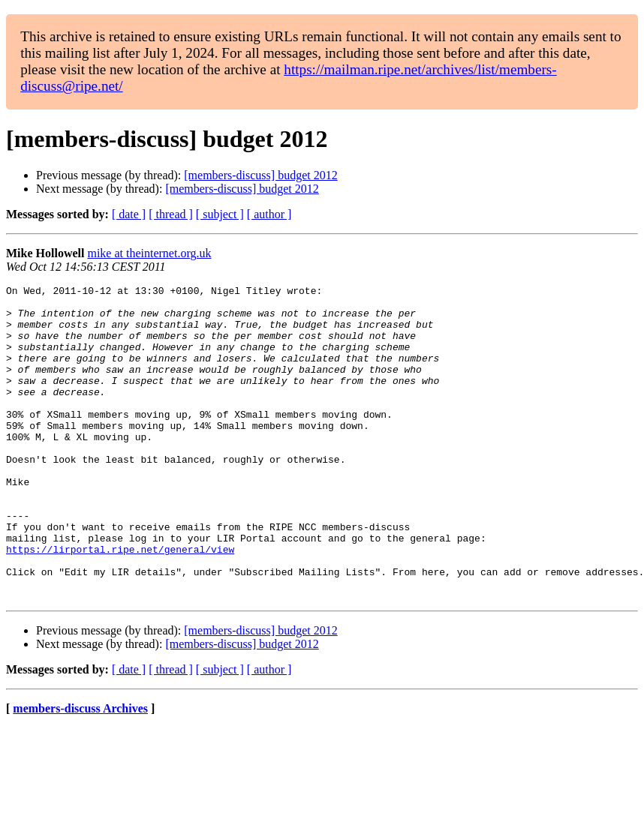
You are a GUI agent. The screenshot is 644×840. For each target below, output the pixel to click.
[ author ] (269, 214)
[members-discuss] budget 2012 (260, 175)
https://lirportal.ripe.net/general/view (120, 603)
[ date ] (129, 214)
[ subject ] (220, 214)
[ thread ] (171, 214)
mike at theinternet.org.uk (149, 253)
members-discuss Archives (80, 771)
